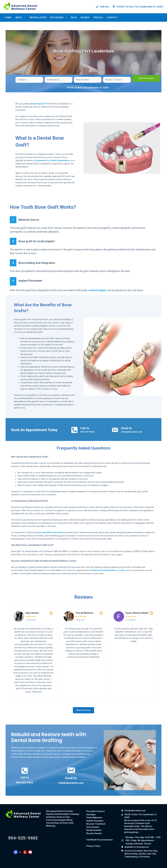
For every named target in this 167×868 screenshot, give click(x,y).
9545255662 (23, 838)
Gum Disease (93, 827)
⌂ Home (7, 17)
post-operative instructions (50, 532)
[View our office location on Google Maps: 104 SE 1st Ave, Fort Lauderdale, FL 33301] (138, 7)
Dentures (61, 817)
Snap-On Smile (61, 823)
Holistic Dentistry (95, 821)
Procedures (60, 18)
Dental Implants (62, 814)
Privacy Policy (93, 846)
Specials (98, 17)
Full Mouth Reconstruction (100, 840)
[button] (83, 710)
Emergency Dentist (55, 811)
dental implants (37, 104)
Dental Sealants (94, 830)
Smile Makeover (94, 818)
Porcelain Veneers (96, 811)
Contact (112, 17)
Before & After (38, 17)
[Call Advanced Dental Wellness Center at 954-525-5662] (102, 7)
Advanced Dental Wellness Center (108, 570)
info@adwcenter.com (132, 432)
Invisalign (91, 814)
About (21, 18)
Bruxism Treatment (96, 824)
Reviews (85, 17)
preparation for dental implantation (53, 160)
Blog (74, 17)
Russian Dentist (94, 833)
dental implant (98, 290)
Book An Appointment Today (34, 430)
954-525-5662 (87, 432)
